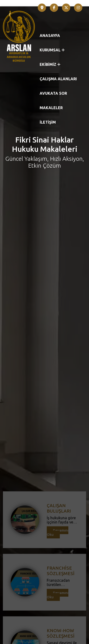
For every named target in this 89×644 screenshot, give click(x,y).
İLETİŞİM (48, 122)
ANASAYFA (50, 36)
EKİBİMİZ (50, 64)
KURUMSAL (52, 50)
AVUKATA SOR (53, 93)
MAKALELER (51, 108)
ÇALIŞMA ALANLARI (58, 79)
